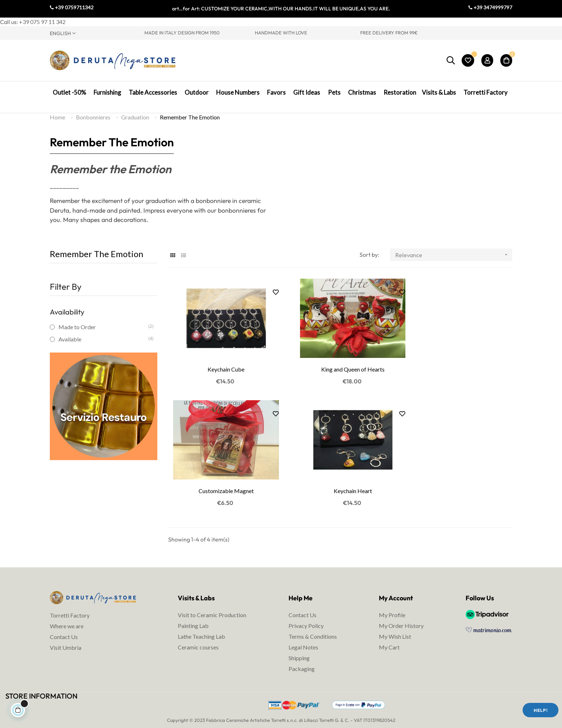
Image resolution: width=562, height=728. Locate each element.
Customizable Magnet (458, 368)
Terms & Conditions (313, 630)
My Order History (401, 619)
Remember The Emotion (97, 259)
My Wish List (395, 630)
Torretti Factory (70, 609)
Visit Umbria (66, 641)
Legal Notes (303, 640)
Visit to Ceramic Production (212, 608)
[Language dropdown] (92, 33)
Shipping (299, 651)
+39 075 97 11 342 (42, 22)
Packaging (302, 662)
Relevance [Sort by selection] (454, 260)
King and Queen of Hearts (340, 368)
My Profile (392, 608)
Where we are (67, 620)
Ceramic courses (198, 640)
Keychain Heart (222, 484)
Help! (541, 710)
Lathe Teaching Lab (201, 630)
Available (103, 344)
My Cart (389, 640)
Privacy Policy (306, 619)
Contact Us (64, 630)
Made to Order (103, 332)
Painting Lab (193, 619)
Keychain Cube (222, 368)
